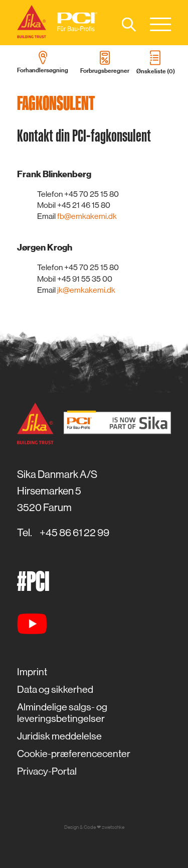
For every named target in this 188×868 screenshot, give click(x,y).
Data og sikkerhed (55, 690)
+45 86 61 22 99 (74, 533)
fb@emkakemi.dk (87, 216)
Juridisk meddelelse (59, 736)
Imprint (32, 672)
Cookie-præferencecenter (74, 754)
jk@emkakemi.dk (86, 290)
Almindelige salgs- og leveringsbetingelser (62, 713)
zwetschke (113, 827)
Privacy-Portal (47, 771)
